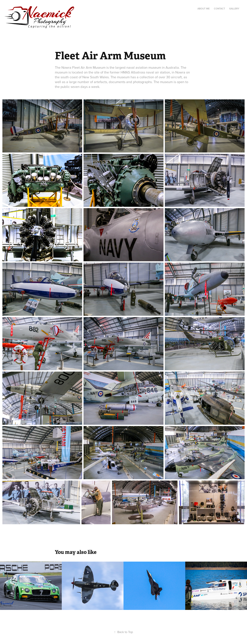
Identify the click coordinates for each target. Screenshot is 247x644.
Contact (219, 9)
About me (204, 9)
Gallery (234, 9)
